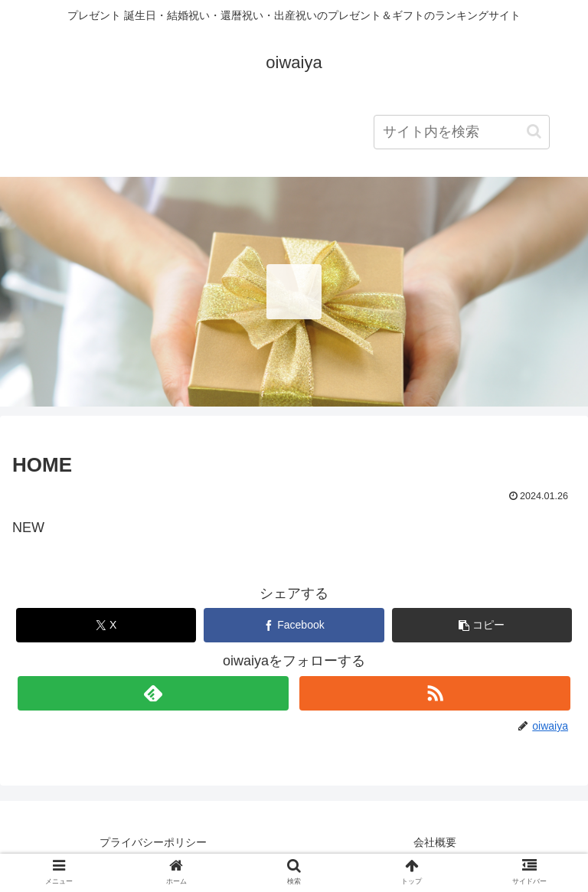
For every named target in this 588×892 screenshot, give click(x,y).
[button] (534, 131)
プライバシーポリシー (153, 842)
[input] (462, 132)
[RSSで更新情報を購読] (434, 693)
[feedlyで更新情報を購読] (153, 693)
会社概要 (435, 842)
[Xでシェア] (106, 625)
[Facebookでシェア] (294, 625)
